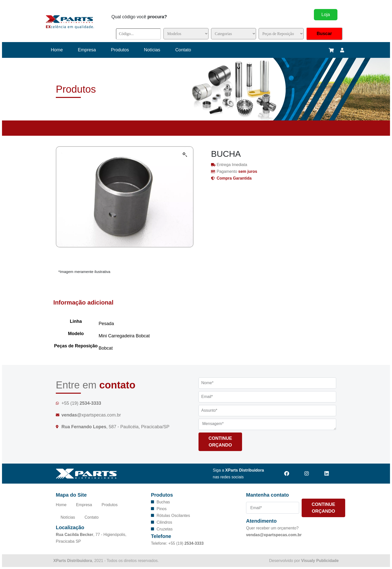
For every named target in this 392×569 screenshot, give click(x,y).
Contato (183, 50)
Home (57, 50)
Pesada (106, 324)
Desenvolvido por (304, 561)
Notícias (152, 50)
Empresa (87, 50)
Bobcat (106, 348)
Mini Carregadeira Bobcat (124, 336)
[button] (185, 155)
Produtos (120, 50)
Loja (326, 15)
